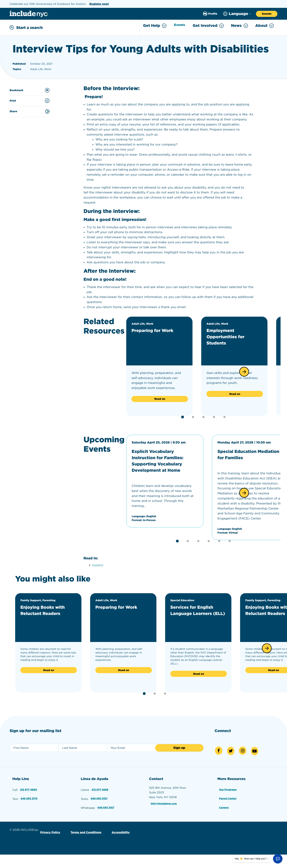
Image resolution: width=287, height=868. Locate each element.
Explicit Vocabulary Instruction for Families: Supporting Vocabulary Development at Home (163, 460)
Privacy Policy (49, 828)
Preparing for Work (157, 330)
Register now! (99, 4)
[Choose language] (237, 14)
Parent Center (228, 797)
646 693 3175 (29, 797)
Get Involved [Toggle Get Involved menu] (208, 26)
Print (30, 100)
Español (98, 566)
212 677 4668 (100, 789)
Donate (267, 14)
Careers (224, 805)
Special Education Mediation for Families (247, 453)
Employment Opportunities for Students (230, 336)
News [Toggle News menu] (239, 26)
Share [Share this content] (30, 111)
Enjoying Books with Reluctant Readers (48, 611)
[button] (244, 371)
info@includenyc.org (165, 803)
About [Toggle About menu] (265, 26)
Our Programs (228, 789)
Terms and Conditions (83, 828)
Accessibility (117, 828)
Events (179, 26)
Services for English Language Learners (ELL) (197, 614)
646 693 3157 (99, 797)
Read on (160, 398)
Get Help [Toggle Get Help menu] (152, 26)
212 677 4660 (29, 789)
